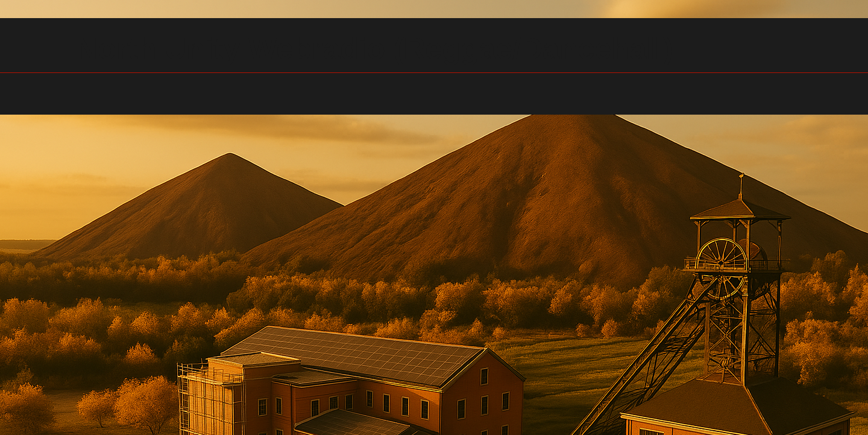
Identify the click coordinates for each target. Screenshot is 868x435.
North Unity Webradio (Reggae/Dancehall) (375, 49)
